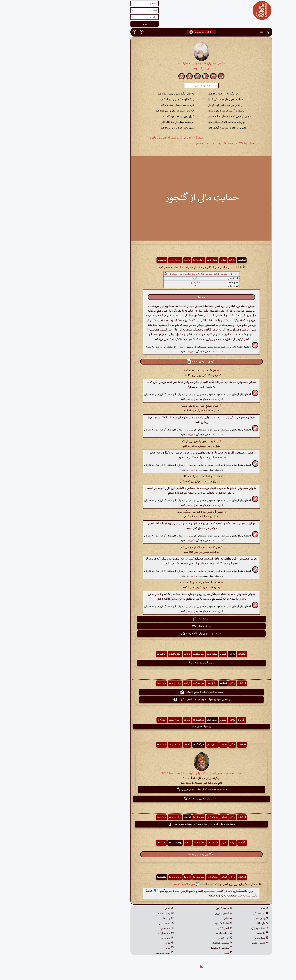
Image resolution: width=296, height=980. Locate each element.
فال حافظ (209, 923)
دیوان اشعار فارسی (149, 63)
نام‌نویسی (156, 891)
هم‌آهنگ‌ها (145, 260)
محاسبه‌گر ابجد (170, 933)
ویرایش (136, 352)
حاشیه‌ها (108, 260)
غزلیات (131, 63)
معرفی (115, 909)
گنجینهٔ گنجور (170, 928)
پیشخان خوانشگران (168, 943)
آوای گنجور (172, 938)
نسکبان (174, 953)
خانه (211, 909)
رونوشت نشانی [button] (148, 626)
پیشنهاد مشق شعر (148, 727)
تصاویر (170, 260)
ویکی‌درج (142, 282)
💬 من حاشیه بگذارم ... (132, 884)
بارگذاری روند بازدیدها (148, 854)
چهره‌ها (115, 919)
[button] (215, 32)
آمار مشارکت (112, 933)
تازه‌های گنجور (207, 943)
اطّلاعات (188, 260)
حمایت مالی (113, 923)
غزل (142, 278)
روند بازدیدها (122, 260)
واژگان (179, 260)
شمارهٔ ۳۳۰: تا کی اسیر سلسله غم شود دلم (124, 138)
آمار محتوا (114, 928)
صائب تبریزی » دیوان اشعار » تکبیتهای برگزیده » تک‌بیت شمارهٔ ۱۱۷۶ (148, 774)
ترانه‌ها (134, 260)
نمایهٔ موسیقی (207, 928)
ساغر (175, 919)
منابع (116, 943)
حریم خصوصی (111, 953)
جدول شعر (208, 919)
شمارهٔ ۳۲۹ (148, 69)
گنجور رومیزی (170, 914)
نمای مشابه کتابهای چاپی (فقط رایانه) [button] (148, 634)
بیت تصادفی (208, 914)
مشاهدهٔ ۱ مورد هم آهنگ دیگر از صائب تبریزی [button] (148, 790)
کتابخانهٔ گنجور (170, 923)
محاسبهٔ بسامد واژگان (148, 663)
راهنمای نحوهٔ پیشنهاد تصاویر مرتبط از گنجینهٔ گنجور (148, 700)
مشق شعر (159, 260)
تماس (116, 948)
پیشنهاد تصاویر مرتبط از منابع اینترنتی (148, 692)
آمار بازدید (114, 938)
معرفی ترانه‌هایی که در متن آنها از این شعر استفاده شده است (148, 824)
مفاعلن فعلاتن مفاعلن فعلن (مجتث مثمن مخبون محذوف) (144, 274)
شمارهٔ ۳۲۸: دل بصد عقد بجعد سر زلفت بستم (170, 144)
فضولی (167, 63)
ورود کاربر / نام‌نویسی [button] (148, 32)
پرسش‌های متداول (109, 914)
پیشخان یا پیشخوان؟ (167, 948)
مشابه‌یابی (209, 938)
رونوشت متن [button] (148, 619)
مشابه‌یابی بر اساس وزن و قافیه (148, 799)
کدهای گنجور (171, 909)
